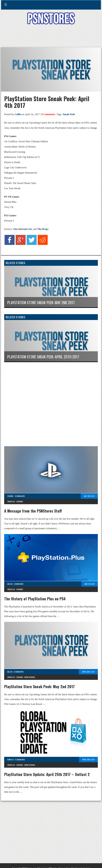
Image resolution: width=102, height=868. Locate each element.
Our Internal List (23, 229)
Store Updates (30, 677)
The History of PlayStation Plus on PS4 (35, 599)
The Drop (42, 229)
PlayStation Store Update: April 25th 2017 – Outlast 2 (47, 774)
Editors (10, 496)
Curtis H (11, 760)
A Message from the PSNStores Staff (33, 511)
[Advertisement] (51, 38)
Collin (18, 114)
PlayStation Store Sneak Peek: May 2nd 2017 (39, 687)
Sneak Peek (69, 114)
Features (20, 501)
